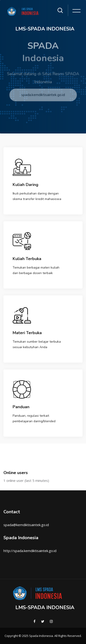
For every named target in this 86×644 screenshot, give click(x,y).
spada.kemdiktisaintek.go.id (43, 98)
